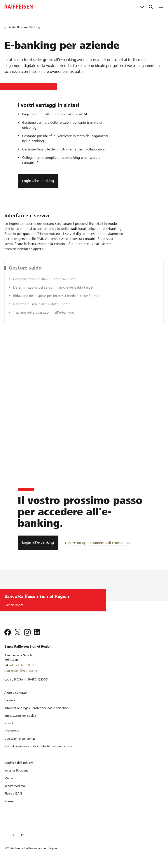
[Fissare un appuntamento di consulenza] (98, 543)
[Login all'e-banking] (38, 543)
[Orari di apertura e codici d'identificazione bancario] (39, 746)
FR (15, 835)
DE (6, 835)
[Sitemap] (10, 801)
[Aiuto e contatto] (16, 693)
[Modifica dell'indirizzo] (19, 763)
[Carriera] (10, 700)
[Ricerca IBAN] (13, 793)
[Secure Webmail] (15, 786)
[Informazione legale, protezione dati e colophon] (36, 708)
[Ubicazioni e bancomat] (20, 739)
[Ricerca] (151, 7)
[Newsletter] (12, 731)
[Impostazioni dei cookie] (20, 716)
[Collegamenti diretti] (142, 7)
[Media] (9, 778)
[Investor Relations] (16, 770)
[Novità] (9, 723)
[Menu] (161, 7)
